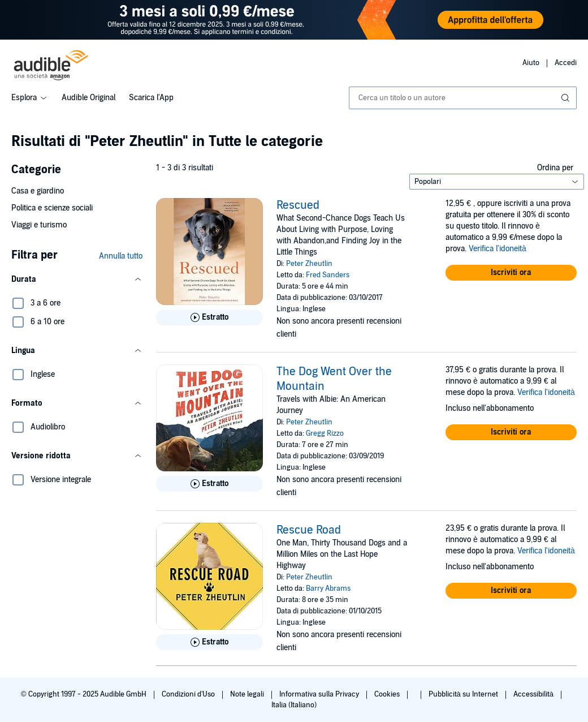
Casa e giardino (38, 191)
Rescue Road (309, 530)
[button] (77, 280)
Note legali (248, 694)
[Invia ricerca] (567, 98)
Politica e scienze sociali (52, 208)
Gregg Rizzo (325, 433)
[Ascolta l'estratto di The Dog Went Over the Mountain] (209, 484)
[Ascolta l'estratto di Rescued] (209, 317)
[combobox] (463, 98)
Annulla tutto (121, 256)
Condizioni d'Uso (189, 694)
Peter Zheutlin (309, 264)
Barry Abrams (328, 588)
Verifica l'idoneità (498, 249)
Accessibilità (534, 694)
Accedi (566, 63)
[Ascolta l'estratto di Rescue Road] (209, 642)
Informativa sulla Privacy (320, 694)
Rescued (298, 205)
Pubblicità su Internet (464, 694)
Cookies (388, 694)
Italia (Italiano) (294, 705)
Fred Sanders (328, 275)
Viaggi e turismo (39, 225)
